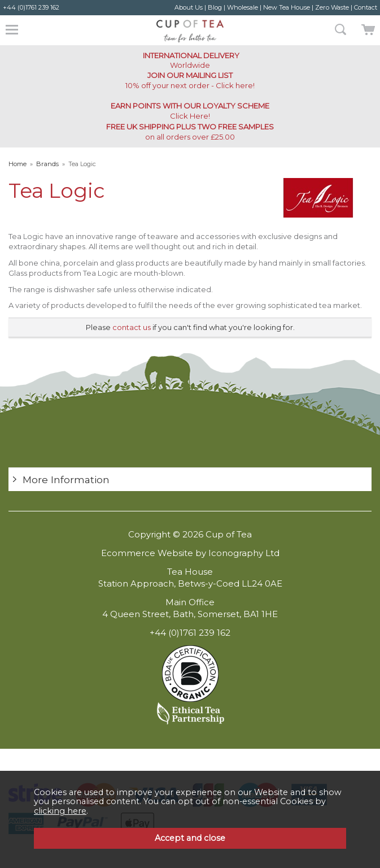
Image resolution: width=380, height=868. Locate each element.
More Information (66, 479)
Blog (215, 7)
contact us (132, 327)
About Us (189, 7)
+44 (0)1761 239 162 (31, 7)
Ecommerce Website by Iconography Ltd (190, 553)
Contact (366, 7)
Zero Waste (332, 7)
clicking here (60, 811)
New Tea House (287, 7)
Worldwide (190, 60)
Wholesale (243, 7)
